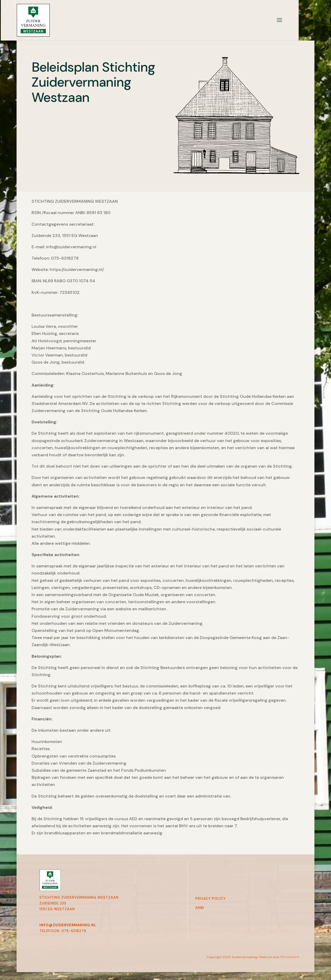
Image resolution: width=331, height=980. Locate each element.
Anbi (200, 908)
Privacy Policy (210, 899)
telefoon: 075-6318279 (63, 931)
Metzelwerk (290, 957)
